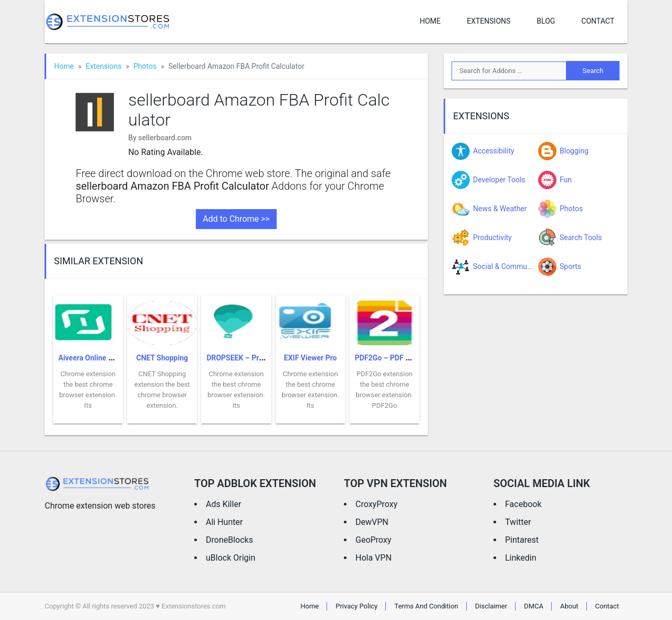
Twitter (518, 522)
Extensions (489, 21)
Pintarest (522, 540)
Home (430, 21)
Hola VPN (374, 558)
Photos (145, 66)
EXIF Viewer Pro (311, 358)
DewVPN (372, 522)
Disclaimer (491, 606)
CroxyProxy (376, 504)
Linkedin (521, 558)
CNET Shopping (162, 358)
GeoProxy (373, 540)
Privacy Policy (356, 606)
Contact (598, 21)
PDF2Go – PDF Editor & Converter (411, 358)
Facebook (523, 504)
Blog (546, 21)
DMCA (534, 606)
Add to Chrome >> (236, 219)
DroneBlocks (229, 540)
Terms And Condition (426, 606)
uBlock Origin (230, 558)
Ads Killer (223, 504)
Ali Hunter (224, 522)
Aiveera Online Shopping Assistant (115, 358)
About (569, 606)
